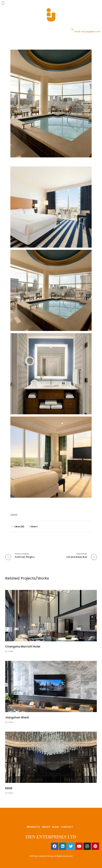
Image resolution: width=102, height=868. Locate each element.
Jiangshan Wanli (17, 717)
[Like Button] (12, 527)
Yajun (11, 651)
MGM (9, 788)
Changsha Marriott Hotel (23, 647)
